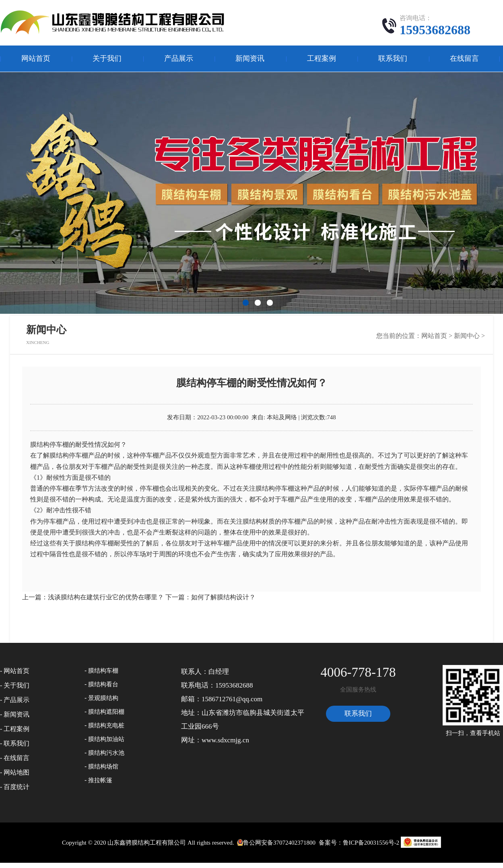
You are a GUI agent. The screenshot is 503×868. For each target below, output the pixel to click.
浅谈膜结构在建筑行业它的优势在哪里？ (106, 597)
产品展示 (179, 58)
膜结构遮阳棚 (106, 712)
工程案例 (322, 58)
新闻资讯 (250, 58)
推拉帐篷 (100, 780)
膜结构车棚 (103, 671)
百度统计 (16, 787)
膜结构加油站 (106, 739)
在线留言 (464, 58)
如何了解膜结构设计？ (223, 597)
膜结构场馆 (103, 766)
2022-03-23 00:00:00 (223, 417)
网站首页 (36, 58)
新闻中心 (467, 336)
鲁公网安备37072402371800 (275, 843)
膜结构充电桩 (106, 725)
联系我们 (393, 58)
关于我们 (107, 58)
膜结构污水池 (106, 753)
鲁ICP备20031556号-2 (371, 843)
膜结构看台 (103, 684)
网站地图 (16, 772)
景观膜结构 (103, 698)
